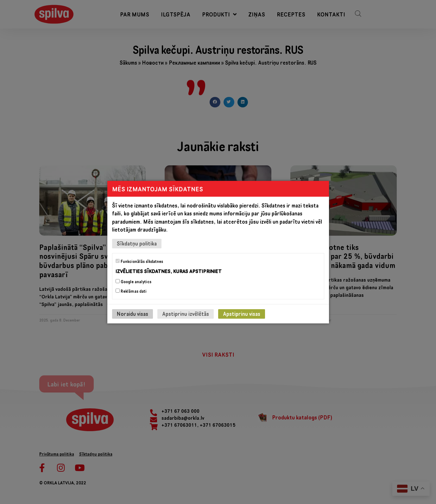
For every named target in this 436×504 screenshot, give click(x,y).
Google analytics (133, 282)
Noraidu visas (133, 314)
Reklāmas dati (131, 291)
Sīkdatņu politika (137, 243)
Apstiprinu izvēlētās (186, 314)
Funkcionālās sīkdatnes (139, 261)
